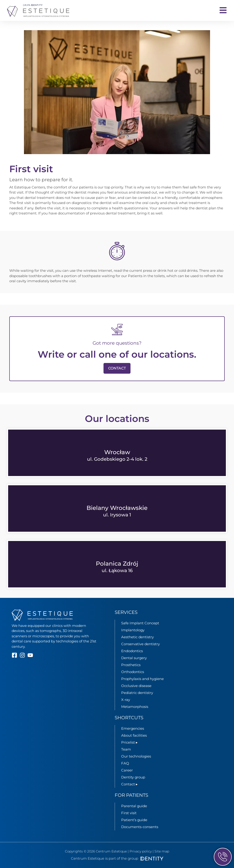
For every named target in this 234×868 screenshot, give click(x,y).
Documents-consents (140, 827)
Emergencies (133, 728)
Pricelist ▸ (129, 742)
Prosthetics (131, 665)
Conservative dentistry (140, 644)
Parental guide (134, 806)
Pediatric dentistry (137, 693)
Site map (162, 851)
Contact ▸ (129, 784)
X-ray (126, 700)
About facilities (134, 735)
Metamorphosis (135, 707)
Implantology (133, 630)
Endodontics (132, 651)
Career (127, 770)
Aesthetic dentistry (137, 637)
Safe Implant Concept (140, 623)
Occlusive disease (136, 686)
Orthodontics (133, 672)
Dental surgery (134, 658)
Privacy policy (141, 851)
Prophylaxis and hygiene (142, 679)
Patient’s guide (134, 820)
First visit (129, 813)
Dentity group (133, 777)
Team (126, 749)
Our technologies (136, 756)
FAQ (125, 763)
